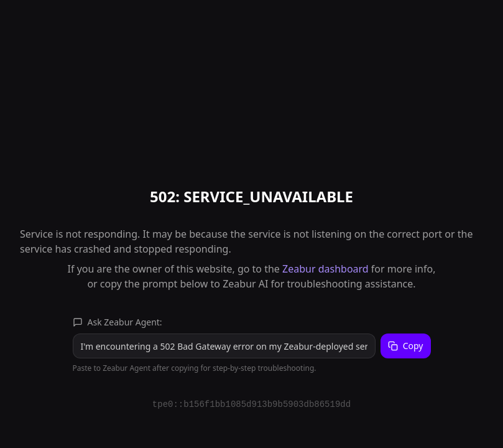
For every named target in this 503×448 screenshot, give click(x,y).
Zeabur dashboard (325, 269)
